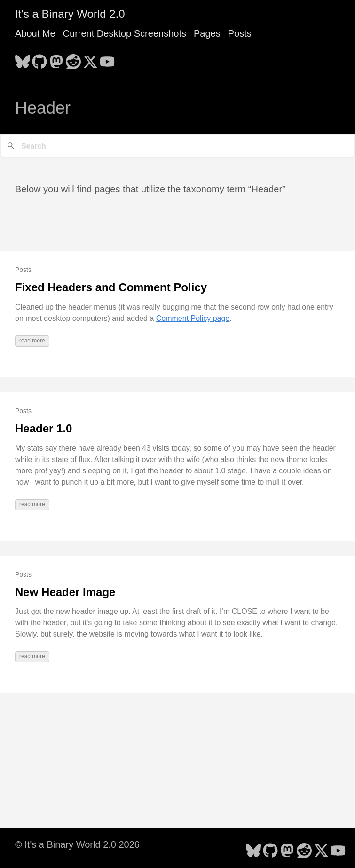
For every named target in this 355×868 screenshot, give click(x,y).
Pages (207, 33)
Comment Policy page (193, 318)
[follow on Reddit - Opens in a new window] (73, 59)
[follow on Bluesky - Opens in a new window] (23, 59)
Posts (240, 33)
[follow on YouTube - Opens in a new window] (107, 59)
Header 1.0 (43, 428)
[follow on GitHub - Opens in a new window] (39, 59)
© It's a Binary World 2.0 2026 (77, 844)
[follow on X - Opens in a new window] (90, 59)
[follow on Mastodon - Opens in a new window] (56, 59)
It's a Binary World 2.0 (70, 14)
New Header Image (65, 592)
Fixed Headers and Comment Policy (111, 287)
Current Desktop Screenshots (125, 33)
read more (32, 341)
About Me (35, 33)
